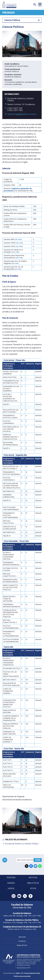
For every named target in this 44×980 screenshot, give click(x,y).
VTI (22, 973)
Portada (11, 878)
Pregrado (9, 13)
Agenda (11, 883)
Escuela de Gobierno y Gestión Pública (22, 844)
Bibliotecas (33, 883)
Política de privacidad (22, 976)
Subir (5, 860)
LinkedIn (35, 866)
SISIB (18, 973)
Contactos (22, 941)
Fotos (33, 888)
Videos (11, 888)
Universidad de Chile (32, 973)
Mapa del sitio (22, 945)
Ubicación (22, 937)
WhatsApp (40, 866)
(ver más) (18, 239)
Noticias (33, 878)
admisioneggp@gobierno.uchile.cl (22, 114)
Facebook (31, 866)
